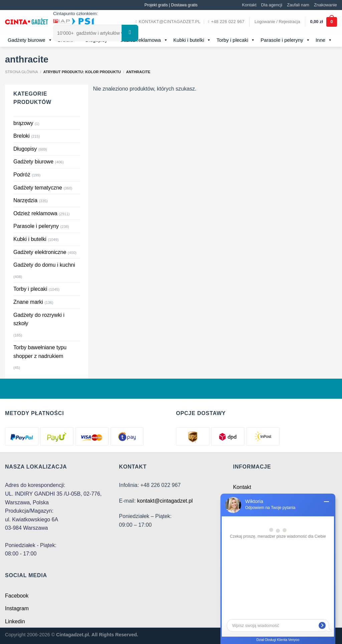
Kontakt (249, 5)
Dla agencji (272, 5)
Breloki (22, 136)
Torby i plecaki (236, 40)
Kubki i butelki (192, 40)
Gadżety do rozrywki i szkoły (39, 319)
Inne (324, 40)
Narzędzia (25, 200)
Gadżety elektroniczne (40, 252)
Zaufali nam (298, 5)
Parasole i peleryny (285, 40)
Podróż (22, 175)
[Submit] (130, 33)
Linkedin (15, 621)
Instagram (17, 608)
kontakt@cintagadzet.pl (165, 501)
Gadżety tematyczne (38, 188)
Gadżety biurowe (30, 40)
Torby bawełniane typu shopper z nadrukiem (40, 352)
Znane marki (28, 302)
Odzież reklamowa (144, 40)
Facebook (17, 596)
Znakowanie (325, 5)
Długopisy (25, 149)
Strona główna (22, 72)
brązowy (23, 123)
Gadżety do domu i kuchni (44, 265)
